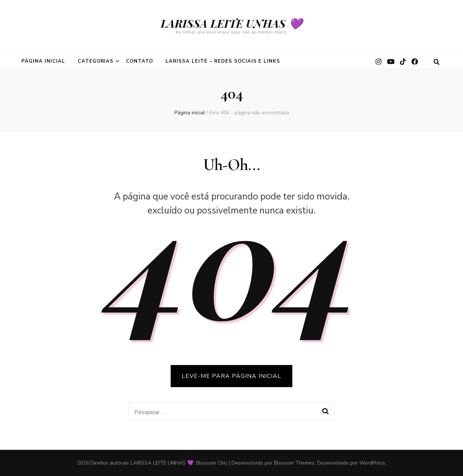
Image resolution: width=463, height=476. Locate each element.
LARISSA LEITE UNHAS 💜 (231, 23)
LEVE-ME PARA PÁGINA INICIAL (231, 376)
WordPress (372, 463)
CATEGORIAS (96, 61)
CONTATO (140, 61)
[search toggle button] (436, 62)
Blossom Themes (294, 463)
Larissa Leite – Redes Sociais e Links (223, 61)
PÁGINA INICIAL (43, 61)
